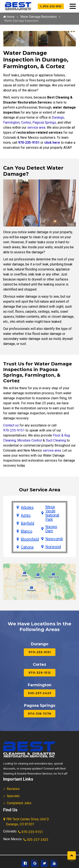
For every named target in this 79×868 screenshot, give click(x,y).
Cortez (26, 122)
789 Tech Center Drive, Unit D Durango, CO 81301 (26, 822)
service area (36, 127)
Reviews (13, 789)
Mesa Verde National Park (52, 513)
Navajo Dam (51, 529)
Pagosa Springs (44, 122)
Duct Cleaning (56, 440)
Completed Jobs (19, 803)
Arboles (27, 507)
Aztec (26, 515)
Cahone (27, 547)
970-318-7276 (40, 714)
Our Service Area (40, 490)
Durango (58, 117)
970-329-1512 (40, 673)
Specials (13, 796)
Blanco (27, 531)
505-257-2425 (39, 693)
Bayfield (27, 523)
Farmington (11, 122)
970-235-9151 (51, 6)
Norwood (53, 547)
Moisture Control (30, 440)
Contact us (11, 425)
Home (9, 17)
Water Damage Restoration (39, 17)
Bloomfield (30, 539)
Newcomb (54, 539)
